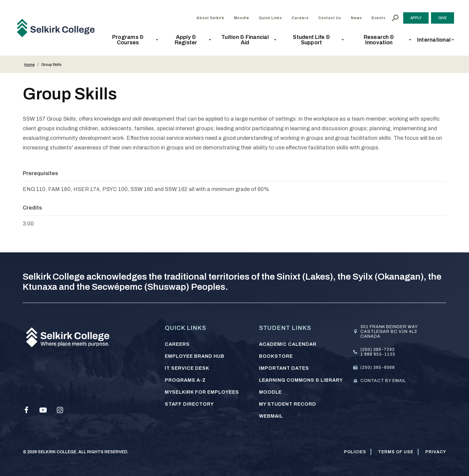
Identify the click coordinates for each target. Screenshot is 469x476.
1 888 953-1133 (378, 354)
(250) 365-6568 (378, 367)
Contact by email (383, 381)
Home (29, 65)
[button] (130, 40)
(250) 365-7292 (378, 350)
